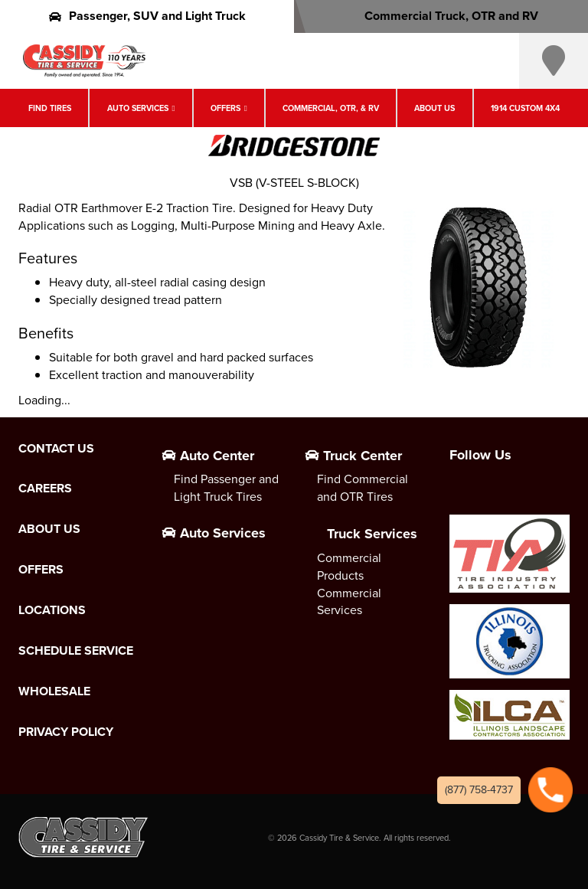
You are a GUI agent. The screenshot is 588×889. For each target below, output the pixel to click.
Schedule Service (76, 651)
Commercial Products (349, 567)
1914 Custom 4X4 (525, 108)
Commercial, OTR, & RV (331, 108)
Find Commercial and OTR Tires (363, 488)
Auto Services (138, 108)
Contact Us (56, 449)
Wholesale (54, 691)
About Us (434, 108)
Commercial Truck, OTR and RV (441, 16)
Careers (45, 489)
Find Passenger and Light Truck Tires (226, 488)
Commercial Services (349, 602)
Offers (225, 108)
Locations (52, 610)
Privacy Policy (66, 732)
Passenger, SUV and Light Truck (147, 16)
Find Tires (50, 108)
